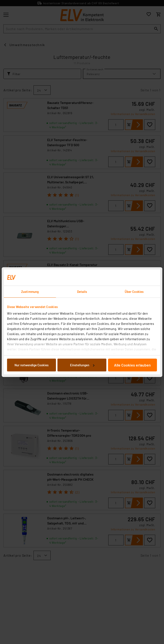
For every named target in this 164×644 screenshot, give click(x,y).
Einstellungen (82, 365)
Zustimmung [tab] (30, 292)
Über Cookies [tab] (134, 292)
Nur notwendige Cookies (31, 365)
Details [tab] (82, 292)
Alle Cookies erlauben (132, 365)
